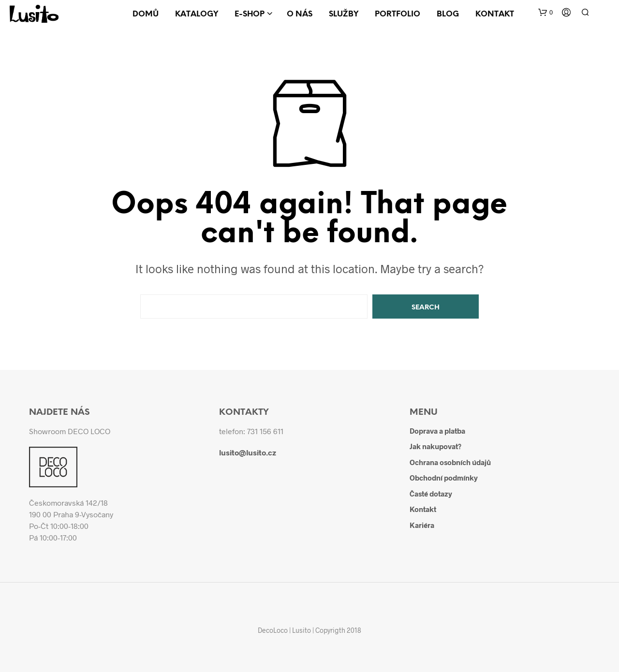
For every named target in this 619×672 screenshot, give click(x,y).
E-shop (250, 14)
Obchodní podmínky (444, 478)
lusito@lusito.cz (248, 452)
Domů (146, 14)
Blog (448, 14)
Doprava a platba (437, 431)
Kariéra (422, 525)
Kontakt (495, 14)
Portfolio (398, 14)
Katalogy (197, 14)
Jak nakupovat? (435, 446)
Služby (344, 14)
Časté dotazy (431, 494)
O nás (300, 14)
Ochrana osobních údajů (450, 462)
